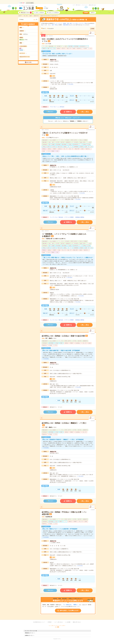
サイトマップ (85, 5)
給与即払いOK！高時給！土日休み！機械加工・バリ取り (64, 423)
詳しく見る (85, 112)
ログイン (93, 13)
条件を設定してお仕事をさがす (69, 611)
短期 (53, 25)
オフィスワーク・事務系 (61, 23)
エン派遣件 (22, 3)
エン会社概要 (68, 622)
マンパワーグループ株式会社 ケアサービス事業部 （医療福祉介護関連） (67, 217)
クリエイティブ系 (82, 23)
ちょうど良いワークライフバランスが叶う (27, 6)
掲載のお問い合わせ (92, 5)
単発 (56, 25)
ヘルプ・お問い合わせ (76, 5)
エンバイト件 (30, 3)
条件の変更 (29, 62)
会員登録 (86, 13)
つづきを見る (70, 84)
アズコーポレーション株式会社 (57, 107)
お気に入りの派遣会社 (54, 13)
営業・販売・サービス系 (72, 23)
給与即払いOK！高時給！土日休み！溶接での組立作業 (63, 336)
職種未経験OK (66, 25)
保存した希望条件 (40, 13)
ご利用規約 (49, 622)
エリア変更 (46, 8)
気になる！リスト (26, 13)
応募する (69, 112)
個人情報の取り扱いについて (39, 622)
